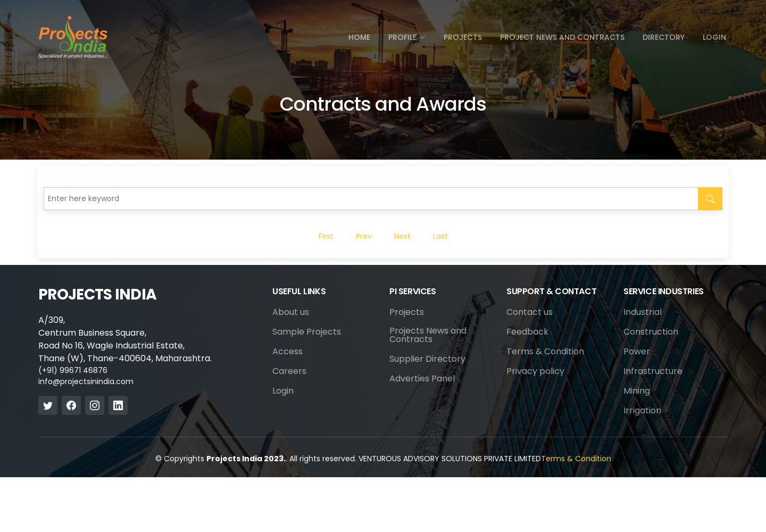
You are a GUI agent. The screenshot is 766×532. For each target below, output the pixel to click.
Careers (289, 371)
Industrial (643, 312)
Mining (637, 391)
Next (402, 236)
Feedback (527, 332)
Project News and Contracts (562, 37)
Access (288, 352)
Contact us (530, 312)
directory (664, 37)
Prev (364, 236)
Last (440, 236)
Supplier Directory (427, 359)
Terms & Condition (545, 352)
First (326, 236)
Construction (651, 332)
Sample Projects (307, 332)
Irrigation (642, 411)
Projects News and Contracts (428, 335)
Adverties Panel (422, 379)
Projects (463, 37)
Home (359, 37)
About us (291, 312)
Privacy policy (535, 371)
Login (714, 37)
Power (637, 352)
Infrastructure (653, 371)
